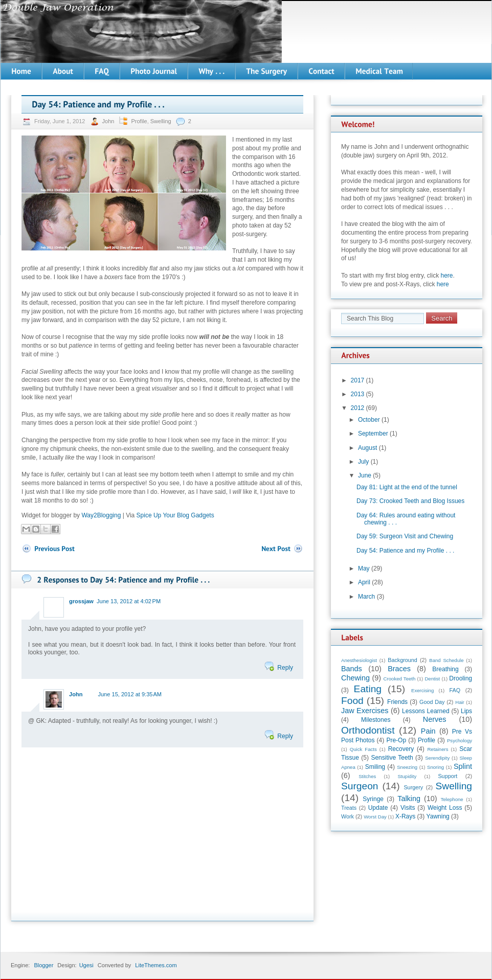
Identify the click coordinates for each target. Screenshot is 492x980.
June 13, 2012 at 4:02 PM (129, 601)
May (364, 568)
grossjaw (81, 601)
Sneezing (407, 767)
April (364, 582)
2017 (358, 380)
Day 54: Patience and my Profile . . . (405, 551)
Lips (466, 711)
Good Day (432, 702)
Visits (408, 808)
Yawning (438, 816)
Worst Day (375, 817)
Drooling (461, 678)
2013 (358, 394)
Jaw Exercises (365, 711)
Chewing (355, 678)
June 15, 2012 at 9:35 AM (130, 694)
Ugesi (86, 965)
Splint (463, 766)
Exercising (422, 690)
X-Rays (405, 816)
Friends (397, 702)
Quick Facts (363, 749)
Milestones (376, 720)
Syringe (373, 799)
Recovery (401, 749)
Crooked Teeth (400, 679)
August (367, 448)
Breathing (445, 669)
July (363, 462)
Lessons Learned (426, 711)
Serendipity (437, 758)
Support (448, 776)
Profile (139, 121)
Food (352, 701)
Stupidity (407, 776)
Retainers (438, 749)
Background (402, 660)
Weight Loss (445, 808)
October (369, 420)
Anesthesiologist (359, 660)
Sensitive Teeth (392, 758)
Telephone (452, 799)
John (109, 121)
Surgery (413, 787)
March (366, 597)
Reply (285, 668)
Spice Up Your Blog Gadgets (175, 515)
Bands (352, 669)
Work (348, 816)
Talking (409, 799)
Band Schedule (446, 660)
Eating (368, 689)
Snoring (435, 767)
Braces (399, 669)
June (365, 475)
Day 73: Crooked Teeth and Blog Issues (410, 501)
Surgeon (360, 786)
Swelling (161, 121)
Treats (349, 808)
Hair (460, 702)
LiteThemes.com (156, 965)
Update (378, 808)
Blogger (43, 965)
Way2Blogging (101, 515)
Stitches (367, 776)
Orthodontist (368, 730)
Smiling (375, 767)
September (373, 434)
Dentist (432, 679)
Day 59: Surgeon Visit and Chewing (405, 536)
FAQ (455, 690)
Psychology (460, 740)
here (447, 276)
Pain (428, 731)
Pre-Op (396, 740)
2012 (358, 408)
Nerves (435, 719)
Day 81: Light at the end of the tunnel (407, 487)
